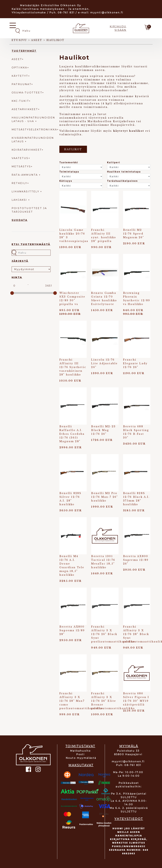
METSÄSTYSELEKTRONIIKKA (34, 130)
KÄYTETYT (20, 76)
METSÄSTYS (21, 166)
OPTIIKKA (19, 68)
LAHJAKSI (20, 200)
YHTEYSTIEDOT (129, 819)
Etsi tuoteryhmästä (31, 244)
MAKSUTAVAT (81, 765)
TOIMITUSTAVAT (80, 746)
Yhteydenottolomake (29, 13)
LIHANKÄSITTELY (26, 192)
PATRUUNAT (21, 84)
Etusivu (19, 40)
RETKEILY (19, 183)
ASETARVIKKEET (25, 109)
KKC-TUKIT (20, 101)
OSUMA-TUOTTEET (27, 93)
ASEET (17, 59)
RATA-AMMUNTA (25, 175)
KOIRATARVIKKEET (27, 150)
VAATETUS (20, 158)
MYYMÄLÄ (129, 746)
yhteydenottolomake (109, 90)
